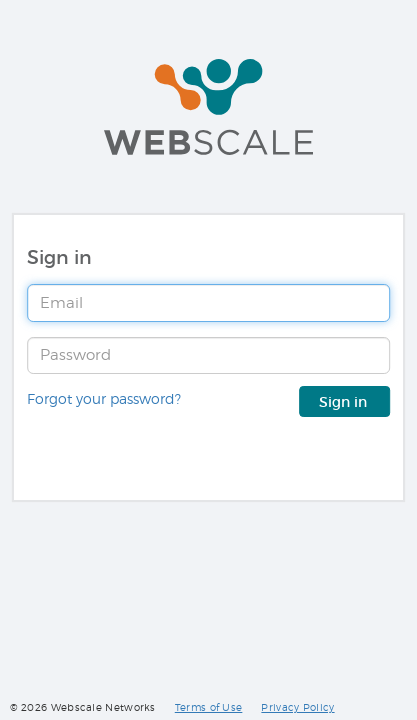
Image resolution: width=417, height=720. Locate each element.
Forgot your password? (104, 399)
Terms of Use (209, 707)
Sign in (345, 402)
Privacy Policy (297, 707)
